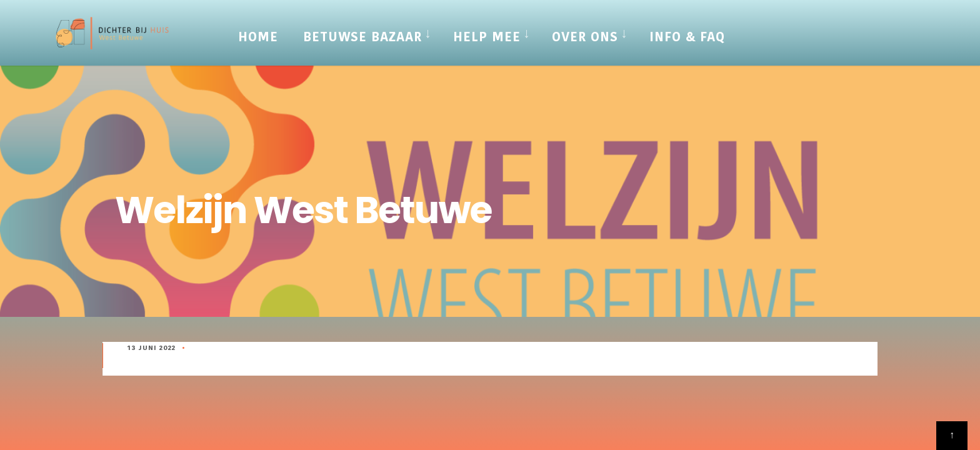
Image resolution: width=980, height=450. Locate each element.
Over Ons (585, 37)
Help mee (487, 37)
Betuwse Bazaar (362, 37)
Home (258, 37)
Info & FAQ (687, 37)
